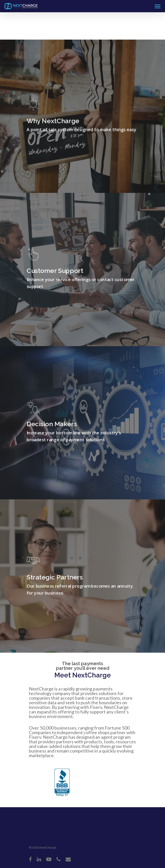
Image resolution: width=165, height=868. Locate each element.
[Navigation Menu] (158, 6)
